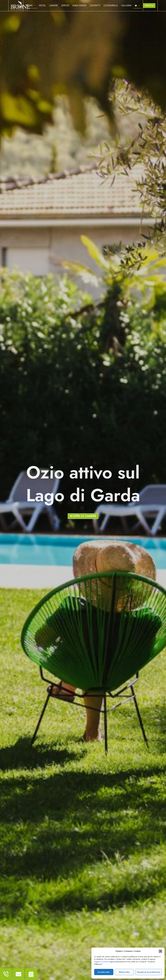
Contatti (95, 5)
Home (31, 6)
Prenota (149, 5)
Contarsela (111, 5)
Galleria (126, 5)
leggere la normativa (102, 962)
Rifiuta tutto (124, 972)
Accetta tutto (104, 972)
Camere (54, 5)
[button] (160, 951)
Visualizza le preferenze (149, 972)
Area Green (79, 5)
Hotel (42, 5)
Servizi (65, 5)
